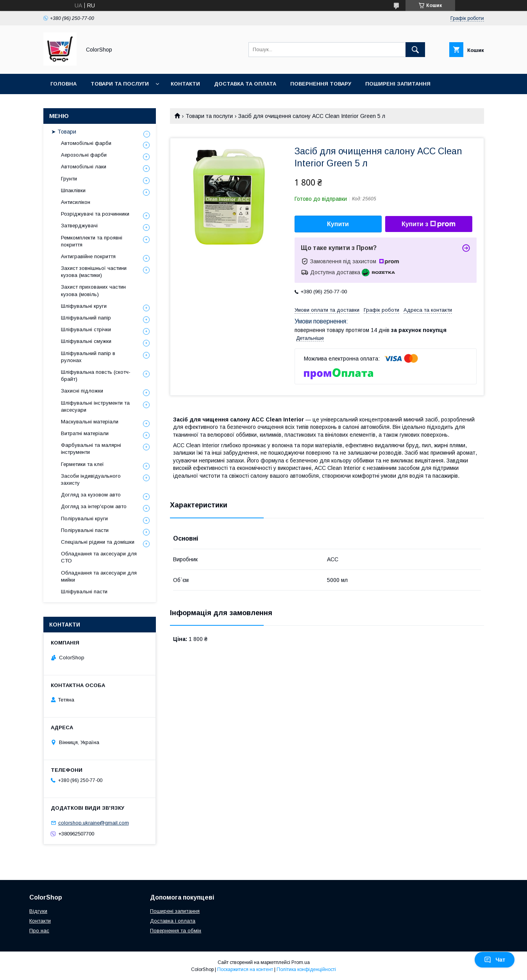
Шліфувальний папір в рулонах (88, 357)
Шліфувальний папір (86, 318)
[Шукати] (415, 50)
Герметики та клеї (82, 464)
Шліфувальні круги (84, 306)
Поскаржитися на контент (245, 969)
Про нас (39, 931)
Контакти (185, 84)
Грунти (69, 179)
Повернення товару (321, 84)
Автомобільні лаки (84, 167)
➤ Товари (64, 132)
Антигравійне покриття (88, 256)
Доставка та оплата (245, 84)
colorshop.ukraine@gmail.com (94, 823)
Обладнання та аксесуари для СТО (99, 557)
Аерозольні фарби (84, 155)
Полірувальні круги (84, 519)
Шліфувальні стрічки (86, 329)
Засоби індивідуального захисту (91, 479)
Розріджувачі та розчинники (95, 214)
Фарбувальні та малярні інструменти (91, 449)
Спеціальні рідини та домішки (98, 542)
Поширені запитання (398, 84)
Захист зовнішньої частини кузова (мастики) (94, 272)
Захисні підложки (82, 391)
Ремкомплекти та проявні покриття (92, 241)
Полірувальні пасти (85, 530)
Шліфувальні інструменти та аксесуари (95, 406)
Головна (63, 84)
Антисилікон (76, 202)
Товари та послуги (120, 84)
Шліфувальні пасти (84, 592)
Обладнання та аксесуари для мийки (99, 576)
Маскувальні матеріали (90, 422)
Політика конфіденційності (306, 969)
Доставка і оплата (173, 921)
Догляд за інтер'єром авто (94, 506)
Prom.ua (301, 962)
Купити (338, 224)
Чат (495, 960)
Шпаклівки (73, 190)
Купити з (429, 224)
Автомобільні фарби (86, 143)
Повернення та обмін (176, 931)
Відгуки (38, 911)
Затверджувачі (79, 226)
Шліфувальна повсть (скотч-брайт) (96, 376)
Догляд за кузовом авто (91, 495)
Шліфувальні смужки (86, 341)
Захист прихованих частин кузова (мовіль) (93, 290)
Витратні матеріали (85, 433)
